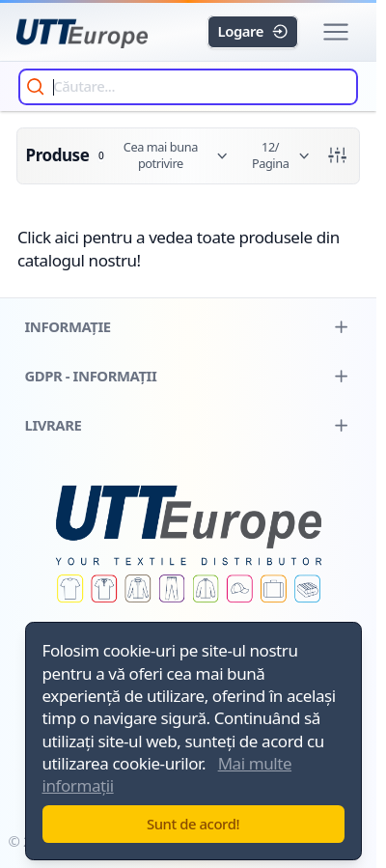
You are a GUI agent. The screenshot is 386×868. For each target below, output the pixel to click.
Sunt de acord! (193, 824)
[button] (335, 32)
